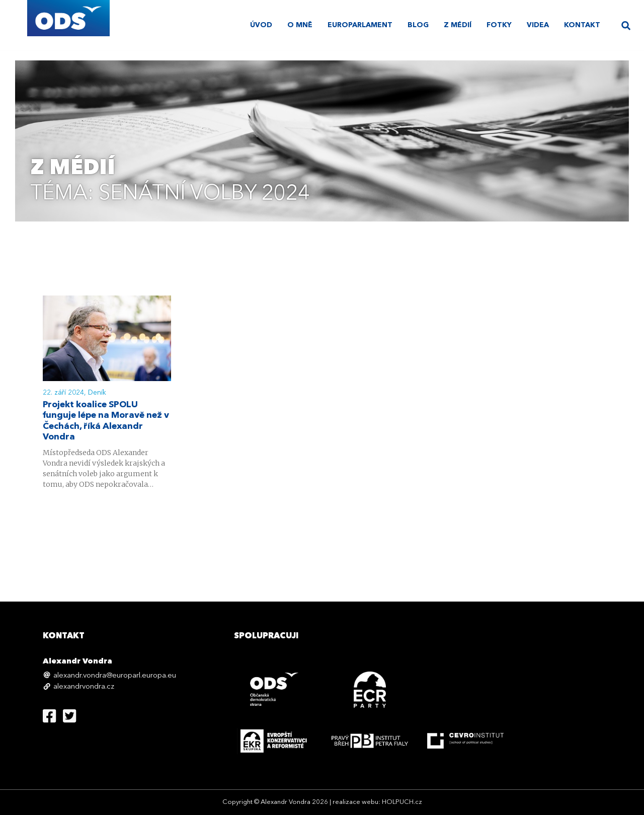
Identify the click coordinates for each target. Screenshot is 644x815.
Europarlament (360, 25)
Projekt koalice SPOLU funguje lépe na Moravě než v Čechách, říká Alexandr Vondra (107, 422)
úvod (261, 25)
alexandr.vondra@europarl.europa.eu (115, 676)
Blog (418, 25)
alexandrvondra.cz (84, 687)
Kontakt (582, 25)
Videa (538, 25)
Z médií (458, 25)
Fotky (499, 25)
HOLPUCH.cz (402, 802)
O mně (300, 25)
